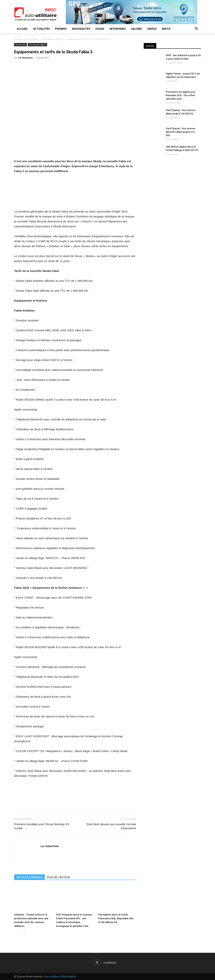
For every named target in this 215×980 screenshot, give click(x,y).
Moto (166, 29)
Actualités (41, 29)
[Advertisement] (172, 191)
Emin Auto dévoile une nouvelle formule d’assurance (111, 826)
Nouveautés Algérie (53, 39)
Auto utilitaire (52, 976)
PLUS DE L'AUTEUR (59, 877)
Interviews (118, 29)
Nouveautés (81, 29)
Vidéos (152, 29)
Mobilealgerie (69, 976)
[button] (196, 29)
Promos (61, 29)
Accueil (22, 29)
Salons (136, 29)
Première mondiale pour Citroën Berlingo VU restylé (42, 826)
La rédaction (26, 58)
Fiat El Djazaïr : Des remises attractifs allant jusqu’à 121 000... (181, 132)
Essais (100, 29)
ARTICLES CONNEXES (29, 877)
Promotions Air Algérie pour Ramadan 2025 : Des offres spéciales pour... (181, 95)
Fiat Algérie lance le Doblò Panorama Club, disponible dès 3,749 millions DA (116, 918)
